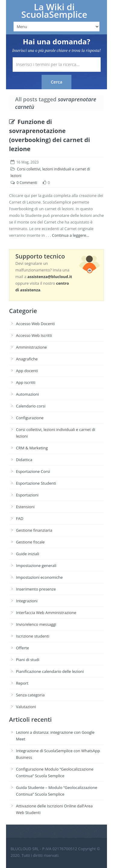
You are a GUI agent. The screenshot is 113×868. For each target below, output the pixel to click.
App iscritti (26, 382)
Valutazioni (26, 707)
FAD (20, 518)
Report (22, 683)
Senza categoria (30, 695)
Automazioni (27, 394)
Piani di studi (28, 660)
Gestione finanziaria (34, 530)
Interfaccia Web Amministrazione (46, 613)
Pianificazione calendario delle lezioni (50, 671)
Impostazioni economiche (39, 577)
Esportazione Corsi (33, 471)
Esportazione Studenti (36, 483)
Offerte (22, 648)
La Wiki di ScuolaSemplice (54, 11)
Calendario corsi (31, 406)
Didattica (24, 460)
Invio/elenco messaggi (36, 624)
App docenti (27, 371)
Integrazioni (27, 601)
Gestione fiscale (30, 542)
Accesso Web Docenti (35, 324)
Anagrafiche (27, 359)
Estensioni (25, 507)
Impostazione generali (36, 565)
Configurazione (30, 418)
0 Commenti (27, 183)
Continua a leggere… (71, 235)
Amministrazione (31, 347)
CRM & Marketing (32, 448)
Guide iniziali (28, 554)
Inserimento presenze (36, 589)
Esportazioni (27, 495)
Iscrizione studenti (33, 636)
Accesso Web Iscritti (34, 335)
